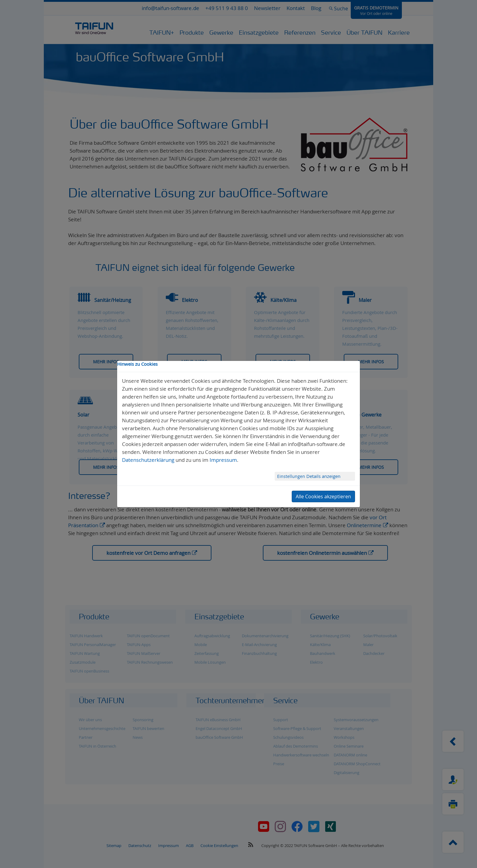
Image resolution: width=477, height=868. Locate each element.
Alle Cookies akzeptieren (323, 496)
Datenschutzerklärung (148, 460)
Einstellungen (292, 476)
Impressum (223, 460)
